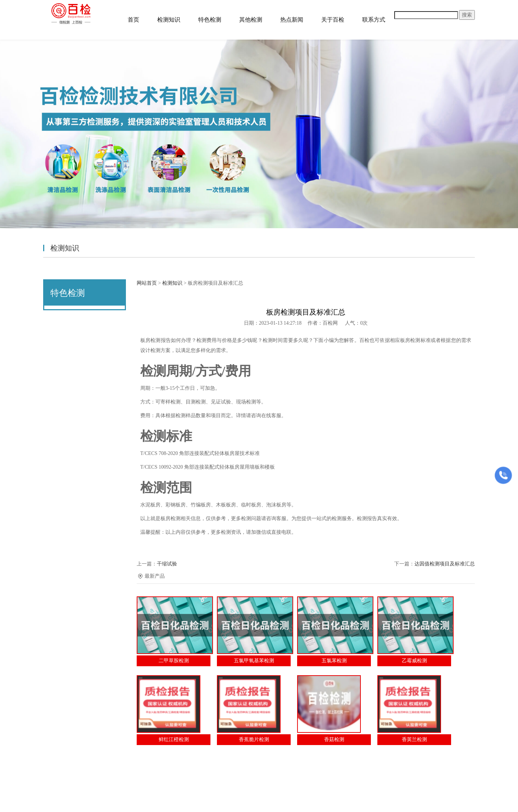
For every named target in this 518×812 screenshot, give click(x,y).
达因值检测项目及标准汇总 (445, 564)
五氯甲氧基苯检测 (254, 661)
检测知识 (169, 20)
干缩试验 (167, 564)
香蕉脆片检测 (254, 739)
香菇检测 (334, 739)
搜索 (467, 15)
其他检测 (251, 20)
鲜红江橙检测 (174, 739)
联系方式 (374, 20)
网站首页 (147, 283)
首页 (133, 20)
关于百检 (333, 20)
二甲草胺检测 (174, 661)
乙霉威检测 (414, 661)
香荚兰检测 (414, 739)
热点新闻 (292, 20)
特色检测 (210, 20)
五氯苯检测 (334, 661)
